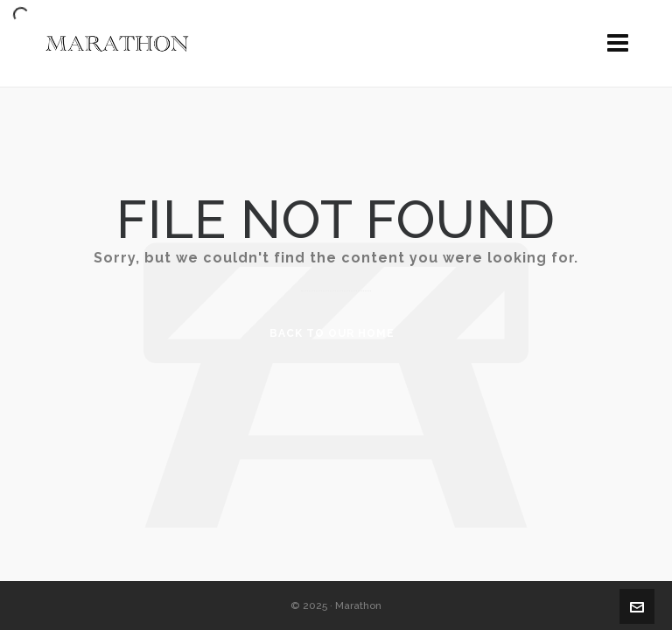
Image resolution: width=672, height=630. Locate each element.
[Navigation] (618, 44)
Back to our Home (332, 333)
